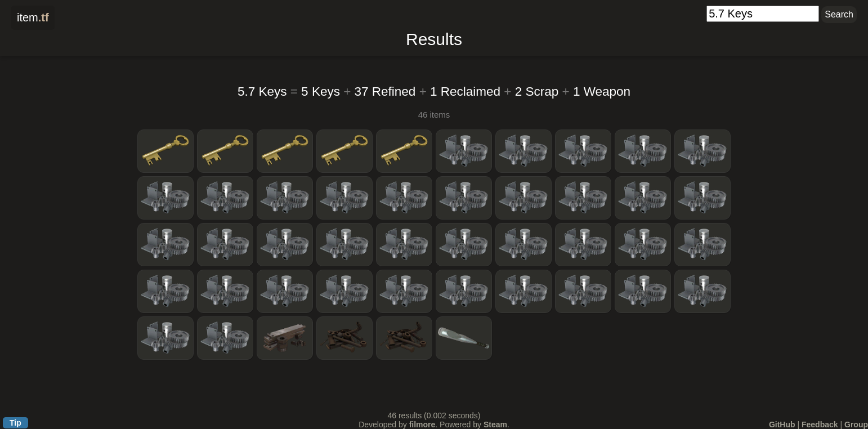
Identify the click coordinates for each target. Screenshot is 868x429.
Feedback (820, 424)
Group (856, 424)
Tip (15, 423)
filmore (422, 424)
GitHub (782, 424)
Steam (495, 424)
